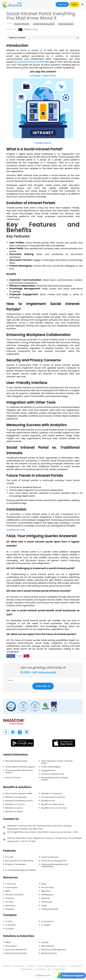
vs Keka (9, 921)
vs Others (10, 929)
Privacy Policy (27, 969)
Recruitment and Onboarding (19, 861)
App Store (46, 891)
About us (7, 966)
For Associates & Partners (53, 797)
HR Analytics (11, 946)
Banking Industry (49, 953)
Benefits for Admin (14, 808)
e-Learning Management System (21, 870)
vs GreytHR (10, 925)
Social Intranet (22, 24)
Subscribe (44, 686)
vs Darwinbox (47, 921)
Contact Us (19, 966)
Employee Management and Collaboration (54, 865)
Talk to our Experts (73, 976)
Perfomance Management (53, 950)
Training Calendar (50, 909)
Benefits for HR (48, 801)
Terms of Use (75, 966)
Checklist (10, 909)
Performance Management (54, 861)
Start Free (62, 4)
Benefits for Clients (14, 812)
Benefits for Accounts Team (54, 808)
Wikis (8, 891)
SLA (49, 969)
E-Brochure (11, 884)
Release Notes (50, 966)
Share (11, 656)
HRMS (8, 942)
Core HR (9, 857)
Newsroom (10, 905)
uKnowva (47, 975)
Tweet (19, 656)
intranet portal (66, 24)
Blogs (44, 884)
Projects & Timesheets (16, 864)
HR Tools (9, 902)
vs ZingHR (46, 925)
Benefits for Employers (52, 793)
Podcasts (10, 898)
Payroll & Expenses (50, 857)
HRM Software (48, 946)
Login (74, 4)
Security (63, 966)
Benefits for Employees (16, 797)
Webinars (46, 898)
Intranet (45, 942)
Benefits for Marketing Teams (19, 801)
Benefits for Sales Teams (53, 804)
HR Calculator (48, 887)
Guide (44, 905)
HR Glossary (47, 902)
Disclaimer (40, 969)
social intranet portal (44, 24)
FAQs (39, 966)
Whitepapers (47, 895)
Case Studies (12, 887)
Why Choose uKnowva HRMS (19, 793)
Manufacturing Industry (16, 953)
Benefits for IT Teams (15, 804)
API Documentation (14, 895)
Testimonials (60, 969)
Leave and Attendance (16, 950)
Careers (30, 966)
